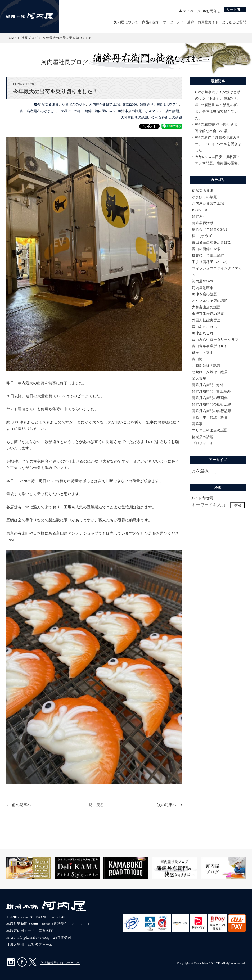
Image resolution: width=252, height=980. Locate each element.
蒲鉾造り (147, 104)
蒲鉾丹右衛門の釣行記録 (212, 411)
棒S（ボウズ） (168, 104)
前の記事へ (22, 805)
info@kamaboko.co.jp (33, 938)
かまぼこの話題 (74, 104)
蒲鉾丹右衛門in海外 (208, 385)
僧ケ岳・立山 (203, 353)
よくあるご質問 (234, 22)
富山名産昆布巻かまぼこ (39, 111)
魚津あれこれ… (204, 333)
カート (231, 9)
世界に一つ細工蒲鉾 (76, 111)
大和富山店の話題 (134, 117)
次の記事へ (167, 805)
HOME (11, 38)
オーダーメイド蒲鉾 (179, 22)
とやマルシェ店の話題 (162, 111)
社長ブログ (30, 38)
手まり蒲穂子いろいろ (210, 262)
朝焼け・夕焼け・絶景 (210, 372)
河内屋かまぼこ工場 (104, 104)
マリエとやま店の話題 (210, 430)
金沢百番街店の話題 (167, 117)
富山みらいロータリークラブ (215, 340)
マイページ (191, 11)
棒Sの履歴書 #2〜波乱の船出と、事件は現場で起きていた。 (218, 111)
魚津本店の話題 (130, 111)
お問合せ (213, 11)
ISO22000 (130, 104)
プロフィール (203, 443)
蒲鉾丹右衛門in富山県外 (211, 391)
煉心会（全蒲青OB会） (211, 229)
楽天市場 (199, 378)
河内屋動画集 (203, 288)
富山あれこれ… (204, 327)
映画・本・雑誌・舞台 (210, 417)
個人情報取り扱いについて (60, 963)
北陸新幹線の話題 (206, 366)
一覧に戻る (94, 805)
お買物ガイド (208, 22)
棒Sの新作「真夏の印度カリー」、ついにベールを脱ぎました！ (218, 144)
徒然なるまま (48, 104)
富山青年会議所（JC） (210, 346)
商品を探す (151, 22)
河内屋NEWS (105, 111)
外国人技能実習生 (206, 320)
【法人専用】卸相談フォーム (30, 944)
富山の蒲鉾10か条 (206, 249)
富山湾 (197, 359)
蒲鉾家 (197, 424)
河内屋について (126, 22)
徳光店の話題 (203, 437)
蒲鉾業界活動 (203, 223)
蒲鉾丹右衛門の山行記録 (212, 404)
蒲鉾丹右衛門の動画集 (210, 398)
